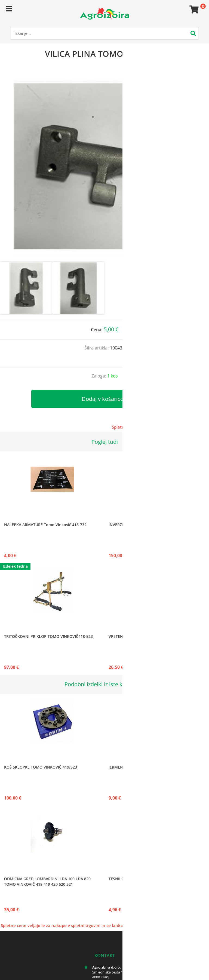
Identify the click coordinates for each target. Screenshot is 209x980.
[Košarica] (193, 10)
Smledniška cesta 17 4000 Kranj (108, 975)
